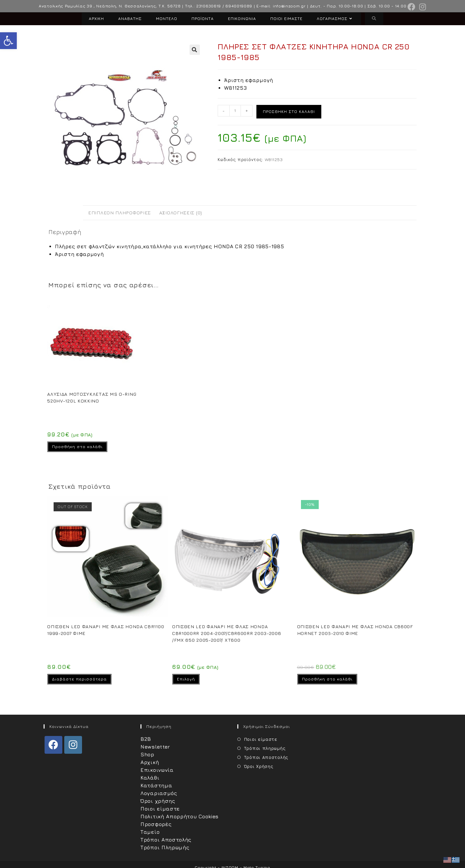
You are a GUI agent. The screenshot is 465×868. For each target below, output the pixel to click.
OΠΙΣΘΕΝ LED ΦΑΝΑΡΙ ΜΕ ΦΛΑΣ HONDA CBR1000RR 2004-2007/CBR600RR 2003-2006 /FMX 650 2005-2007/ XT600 (227, 633)
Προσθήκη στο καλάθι (289, 112)
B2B (146, 739)
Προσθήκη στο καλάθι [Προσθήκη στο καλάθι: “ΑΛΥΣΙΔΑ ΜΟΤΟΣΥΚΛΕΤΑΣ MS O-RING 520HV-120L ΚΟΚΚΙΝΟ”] (77, 447)
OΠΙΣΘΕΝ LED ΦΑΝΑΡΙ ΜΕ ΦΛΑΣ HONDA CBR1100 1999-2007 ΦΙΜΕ (106, 630)
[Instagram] (73, 745)
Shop (147, 754)
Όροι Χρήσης (259, 766)
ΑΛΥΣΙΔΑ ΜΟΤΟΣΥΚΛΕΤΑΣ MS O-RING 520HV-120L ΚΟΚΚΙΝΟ (92, 397)
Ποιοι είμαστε (160, 809)
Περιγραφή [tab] (66, 213)
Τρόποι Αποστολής (166, 840)
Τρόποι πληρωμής (265, 748)
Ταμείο (150, 832)
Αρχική (150, 762)
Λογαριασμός (159, 793)
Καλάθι (150, 778)
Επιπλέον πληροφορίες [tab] (119, 213)
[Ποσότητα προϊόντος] (235, 111)
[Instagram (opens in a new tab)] (422, 7)
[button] (8, 41)
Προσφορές (156, 824)
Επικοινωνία (157, 770)
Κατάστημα (156, 785)
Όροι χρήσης (158, 801)
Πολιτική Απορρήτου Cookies (180, 816)
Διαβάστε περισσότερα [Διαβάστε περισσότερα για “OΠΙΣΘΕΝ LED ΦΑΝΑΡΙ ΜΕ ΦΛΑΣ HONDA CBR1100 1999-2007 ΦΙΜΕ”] (79, 679)
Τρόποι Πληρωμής (165, 847)
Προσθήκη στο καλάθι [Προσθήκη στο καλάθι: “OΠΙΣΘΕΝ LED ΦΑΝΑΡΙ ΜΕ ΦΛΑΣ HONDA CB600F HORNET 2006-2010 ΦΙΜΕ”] (327, 679)
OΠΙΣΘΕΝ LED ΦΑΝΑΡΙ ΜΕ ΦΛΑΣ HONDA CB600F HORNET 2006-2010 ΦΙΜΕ (355, 630)
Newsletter (155, 747)
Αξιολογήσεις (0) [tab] (181, 213)
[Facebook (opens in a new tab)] (412, 7)
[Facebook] (53, 745)
